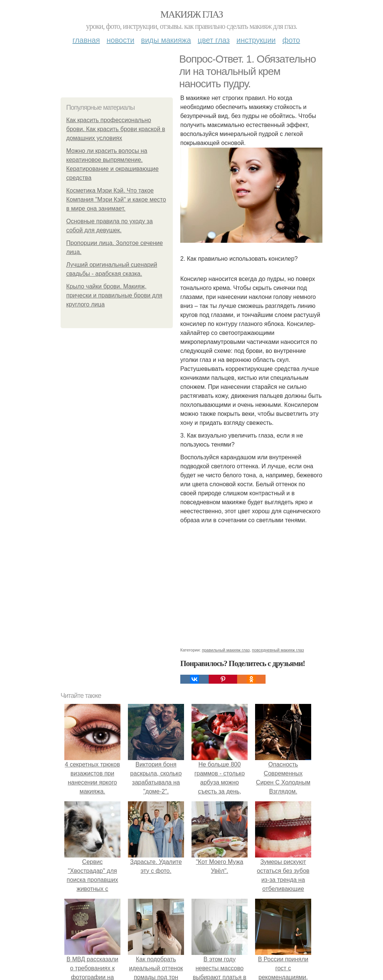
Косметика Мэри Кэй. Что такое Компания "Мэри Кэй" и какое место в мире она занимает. (116, 199)
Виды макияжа (166, 40)
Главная (86, 40)
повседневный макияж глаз (278, 650)
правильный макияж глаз (226, 650)
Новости (120, 40)
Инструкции (256, 40)
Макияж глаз (192, 14)
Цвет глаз (214, 40)
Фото (291, 40)
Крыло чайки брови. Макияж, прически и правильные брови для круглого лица (114, 295)
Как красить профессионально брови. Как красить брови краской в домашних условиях (116, 129)
